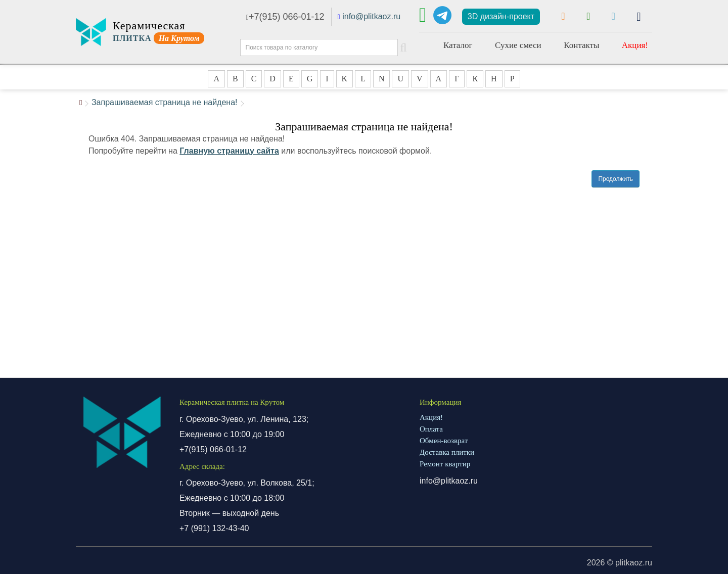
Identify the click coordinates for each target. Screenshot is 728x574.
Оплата (431, 429)
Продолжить (616, 179)
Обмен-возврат (444, 441)
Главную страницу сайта (229, 151)
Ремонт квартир (445, 464)
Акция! (635, 45)
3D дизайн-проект (501, 16)
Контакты (581, 45)
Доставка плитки (447, 452)
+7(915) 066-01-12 (285, 17)
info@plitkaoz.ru (371, 16)
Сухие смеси (518, 45)
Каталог (458, 45)
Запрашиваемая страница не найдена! (165, 102)
